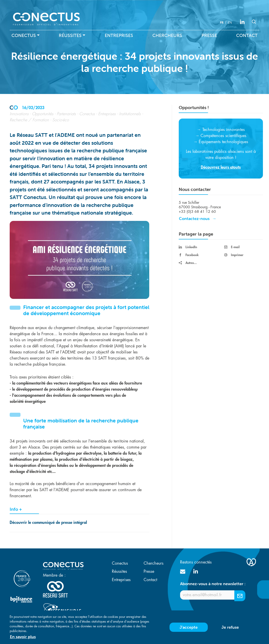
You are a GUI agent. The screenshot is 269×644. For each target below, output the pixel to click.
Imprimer (234, 255)
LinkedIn (188, 247)
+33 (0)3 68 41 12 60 (197, 212)
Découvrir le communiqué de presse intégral (49, 523)
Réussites (70, 35)
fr (222, 23)
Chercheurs (167, 35)
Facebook (189, 255)
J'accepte (189, 629)
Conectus (24, 35)
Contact (247, 35)
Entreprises (119, 35)
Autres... (188, 263)
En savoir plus (23, 638)
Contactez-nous (194, 219)
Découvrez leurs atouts (221, 167)
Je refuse (230, 629)
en (230, 23)
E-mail (232, 247)
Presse (209, 35)
